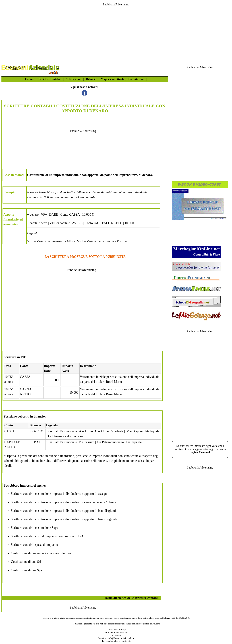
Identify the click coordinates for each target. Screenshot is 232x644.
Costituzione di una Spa (26, 570)
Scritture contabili (50, 79)
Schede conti (74, 79)
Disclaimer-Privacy (117, 629)
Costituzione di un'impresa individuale (54, 175)
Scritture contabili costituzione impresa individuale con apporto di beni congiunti (64, 519)
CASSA (25, 377)
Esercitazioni (136, 79)
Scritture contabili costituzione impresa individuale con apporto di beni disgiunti (63, 511)
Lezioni (30, 79)
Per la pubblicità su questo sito (116, 641)
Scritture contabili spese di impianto (34, 545)
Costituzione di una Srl (26, 562)
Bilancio (91, 79)
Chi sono (117, 635)
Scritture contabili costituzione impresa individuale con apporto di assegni (59, 494)
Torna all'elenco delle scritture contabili (132, 598)
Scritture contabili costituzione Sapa (34, 528)
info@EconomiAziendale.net (122, 638)
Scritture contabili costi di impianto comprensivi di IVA (47, 536)
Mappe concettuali (112, 79)
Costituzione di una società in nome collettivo (41, 553)
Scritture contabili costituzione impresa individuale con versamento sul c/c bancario (66, 502)
